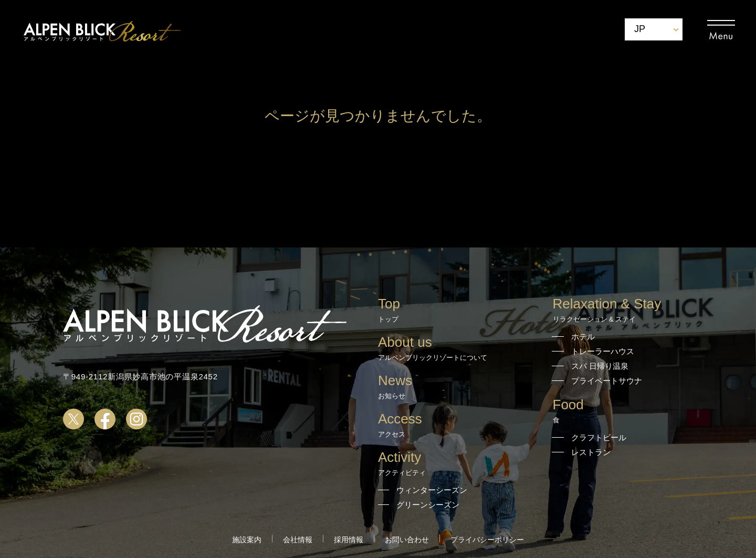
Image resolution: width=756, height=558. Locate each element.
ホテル (583, 337)
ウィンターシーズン (432, 490)
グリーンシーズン (428, 505)
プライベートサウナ (607, 381)
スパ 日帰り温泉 (600, 366)
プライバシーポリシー (487, 540)
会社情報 (298, 540)
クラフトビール (599, 437)
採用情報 (349, 540)
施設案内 (247, 540)
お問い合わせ (407, 540)
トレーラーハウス (603, 351)
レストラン (591, 452)
